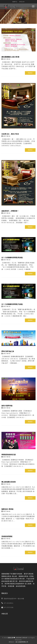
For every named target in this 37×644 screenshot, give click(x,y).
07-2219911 (9, 603)
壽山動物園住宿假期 (9, 482)
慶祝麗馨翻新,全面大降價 (10, 57)
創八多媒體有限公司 (22, 642)
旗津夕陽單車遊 (7, 406)
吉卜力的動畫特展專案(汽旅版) (12, 304)
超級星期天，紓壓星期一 (10, 211)
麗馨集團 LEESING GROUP (17, 638)
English (22, 2)
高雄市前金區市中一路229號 (14, 599)
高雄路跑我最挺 (7, 536)
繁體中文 (15, 2)
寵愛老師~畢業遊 (7, 509)
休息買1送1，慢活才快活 (10, 134)
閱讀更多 (30, 73)
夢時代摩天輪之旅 (8, 351)
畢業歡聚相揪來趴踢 (9, 455)
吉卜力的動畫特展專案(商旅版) (12, 258)
